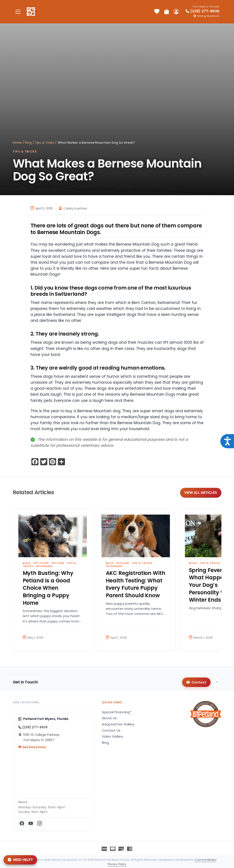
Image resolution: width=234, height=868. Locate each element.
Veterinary (44, 566)
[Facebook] (22, 823)
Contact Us (111, 731)
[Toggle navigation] (18, 12)
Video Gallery (112, 736)
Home (17, 143)
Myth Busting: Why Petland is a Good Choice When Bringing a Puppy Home (48, 588)
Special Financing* (117, 712)
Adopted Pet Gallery (118, 724)
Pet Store (41, 563)
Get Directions (32, 747)
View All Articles (201, 493)
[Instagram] (40, 823)
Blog (28, 143)
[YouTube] (31, 823)
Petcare (58, 563)
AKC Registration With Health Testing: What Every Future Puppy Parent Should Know (136, 584)
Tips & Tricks (45, 143)
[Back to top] (217, 682)
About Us (109, 718)
